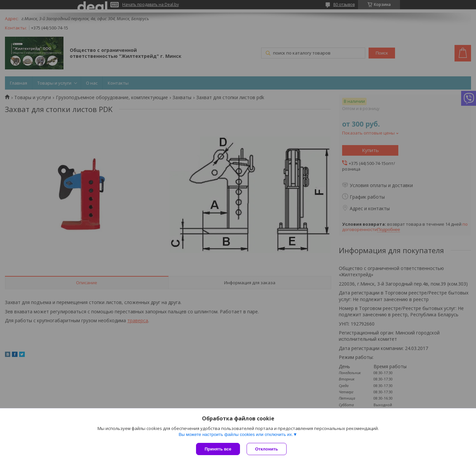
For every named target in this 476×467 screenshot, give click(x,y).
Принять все (218, 449)
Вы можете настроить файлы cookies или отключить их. (236, 434)
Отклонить (267, 449)
